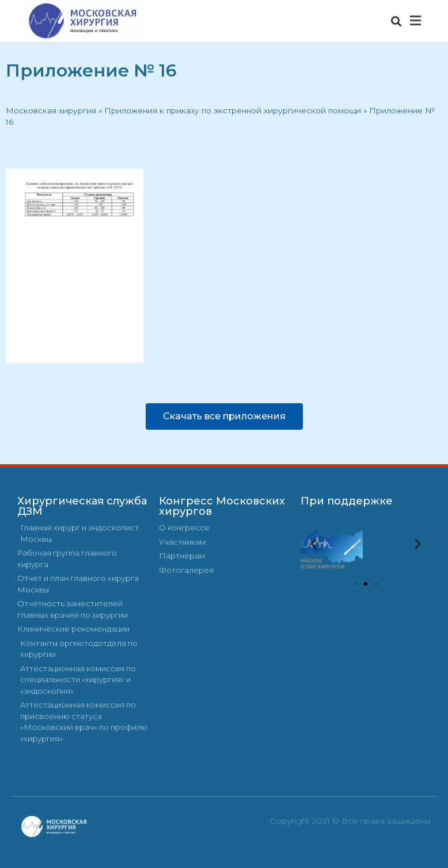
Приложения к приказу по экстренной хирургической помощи (233, 110)
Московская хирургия (51, 110)
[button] (396, 21)
